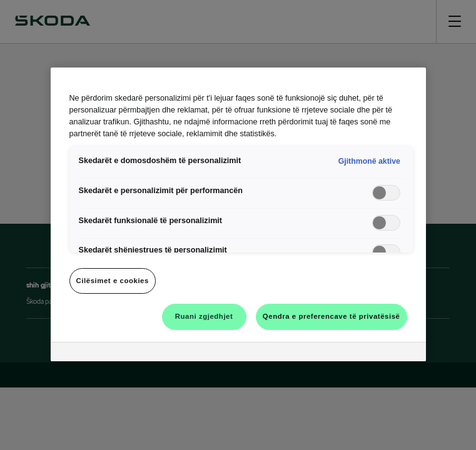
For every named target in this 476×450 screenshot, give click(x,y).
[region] (238, 214)
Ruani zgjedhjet (204, 316)
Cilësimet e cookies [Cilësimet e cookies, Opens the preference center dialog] (113, 281)
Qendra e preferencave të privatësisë (332, 316)
